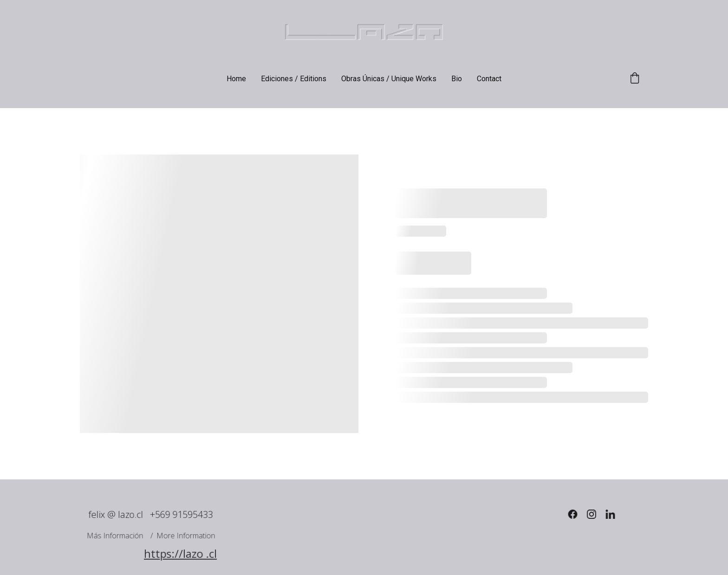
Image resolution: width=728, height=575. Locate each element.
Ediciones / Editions (294, 79)
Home (236, 79)
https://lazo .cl (180, 554)
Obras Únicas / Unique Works (389, 79)
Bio (457, 79)
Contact (489, 79)
